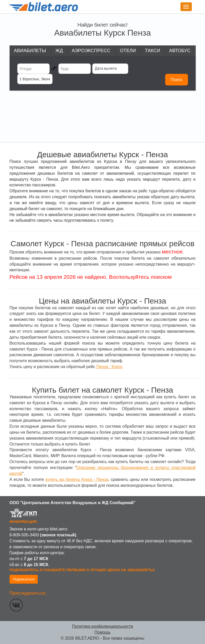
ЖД (59, 51)
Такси (153, 51)
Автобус (180, 51)
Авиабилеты (30, 51)
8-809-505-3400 (24, 535)
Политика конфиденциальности (102, 626)
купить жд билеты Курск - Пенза (77, 479)
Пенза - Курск (109, 367)
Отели (128, 51)
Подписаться (24, 579)
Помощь (103, 632)
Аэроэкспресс (91, 51)
